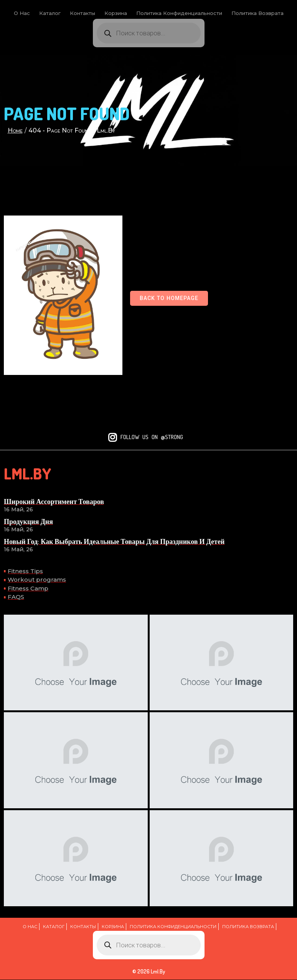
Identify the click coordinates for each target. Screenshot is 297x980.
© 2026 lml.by (149, 972)
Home (15, 130)
